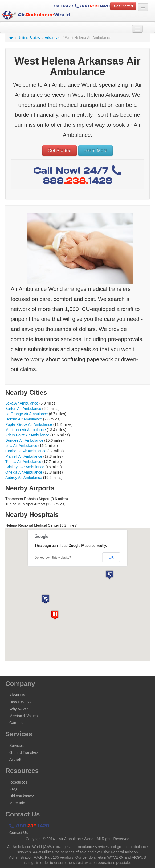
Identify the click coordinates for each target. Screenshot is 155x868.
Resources (18, 782)
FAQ (13, 789)
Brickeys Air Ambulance (25, 467)
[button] (46, 599)
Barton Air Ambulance (23, 409)
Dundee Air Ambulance (24, 440)
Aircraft (15, 759)
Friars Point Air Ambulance (27, 435)
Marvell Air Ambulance (24, 456)
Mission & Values (23, 716)
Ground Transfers (24, 752)
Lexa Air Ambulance (22, 403)
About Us (17, 695)
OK (111, 557)
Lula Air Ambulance (21, 446)
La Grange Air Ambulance (27, 414)
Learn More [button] (96, 151)
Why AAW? (19, 709)
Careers (16, 723)
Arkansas (52, 38)
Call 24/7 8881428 (82, 6)
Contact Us (19, 833)
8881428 (29, 826)
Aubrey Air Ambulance (24, 478)
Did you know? (22, 796)
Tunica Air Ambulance (23, 462)
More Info (17, 803)
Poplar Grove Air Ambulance (29, 424)
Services (17, 746)
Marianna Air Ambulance (26, 430)
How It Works (20, 702)
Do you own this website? (53, 558)
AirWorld (36, 15)
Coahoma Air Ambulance (26, 451)
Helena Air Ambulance (24, 419)
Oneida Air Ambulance (24, 472)
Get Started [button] (123, 6)
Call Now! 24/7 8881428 (77, 175)
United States (29, 38)
